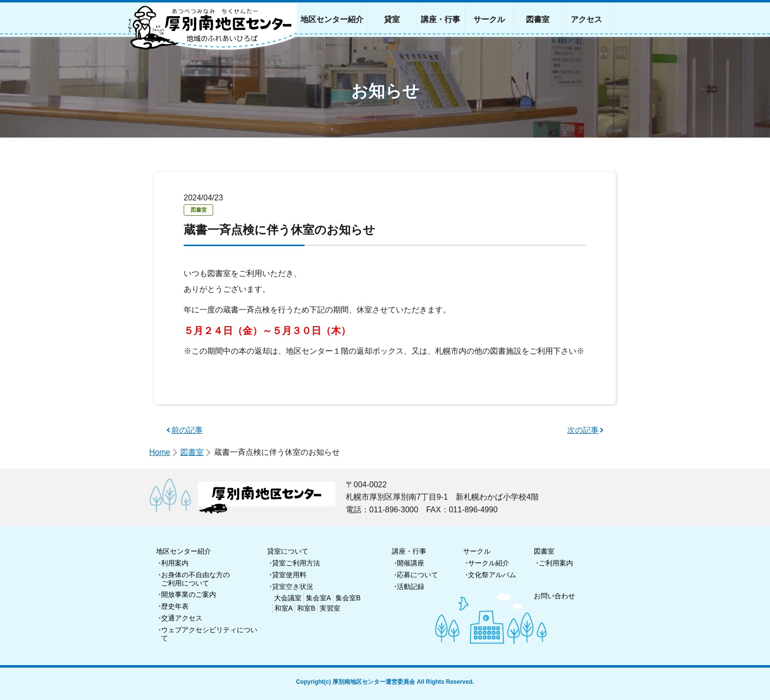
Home (160, 452)
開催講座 (411, 563)
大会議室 (288, 598)
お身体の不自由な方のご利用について (195, 579)
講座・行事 (409, 551)
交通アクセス (182, 618)
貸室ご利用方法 (296, 563)
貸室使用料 (289, 575)
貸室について (288, 551)
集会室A (318, 598)
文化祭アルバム (492, 575)
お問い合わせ (554, 596)
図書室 (192, 452)
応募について (417, 575)
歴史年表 (175, 606)
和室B (306, 608)
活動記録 (411, 587)
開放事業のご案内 (189, 594)
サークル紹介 (489, 563)
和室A (284, 608)
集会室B (348, 598)
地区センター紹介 (184, 551)
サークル (477, 551)
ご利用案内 (556, 563)
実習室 (330, 608)
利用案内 (175, 563)
